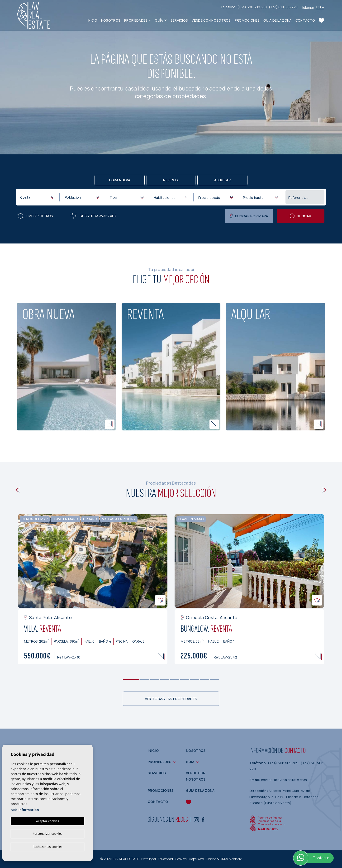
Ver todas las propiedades (171, 699)
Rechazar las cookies (47, 847)
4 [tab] (165, 680)
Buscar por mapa (249, 216)
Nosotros (111, 20)
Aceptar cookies (47, 821)
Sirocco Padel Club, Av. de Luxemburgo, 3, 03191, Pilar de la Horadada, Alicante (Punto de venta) (285, 797)
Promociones (247, 20)
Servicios (179, 20)
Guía (159, 20)
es (319, 7)
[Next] (324, 490)
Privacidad (165, 859)
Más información (25, 810)
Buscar (301, 216)
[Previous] (18, 490)
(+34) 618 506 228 (283, 7)
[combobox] (37, 197)
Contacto (305, 20)
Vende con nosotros (211, 20)
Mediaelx (235, 859)
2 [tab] (145, 680)
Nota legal (149, 859)
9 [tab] (215, 680)
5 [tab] (175, 680)
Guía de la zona (278, 20)
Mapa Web (196, 859)
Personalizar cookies (48, 834)
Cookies (181, 859)
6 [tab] (185, 680)
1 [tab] (131, 680)
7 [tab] (195, 680)
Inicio (93, 20)
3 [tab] (155, 680)
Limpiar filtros (35, 216)
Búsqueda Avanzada (93, 216)
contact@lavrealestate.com (284, 780)
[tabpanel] (93, 589)
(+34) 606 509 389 (252, 7)
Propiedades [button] (136, 20)
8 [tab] (205, 680)
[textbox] (38, 197)
